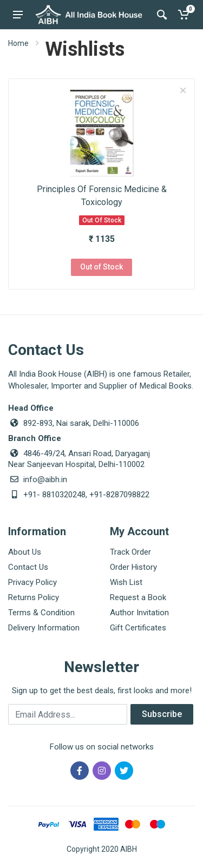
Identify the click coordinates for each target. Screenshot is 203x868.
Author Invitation (139, 613)
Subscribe (162, 714)
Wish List (126, 582)
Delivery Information (44, 628)
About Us (25, 552)
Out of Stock (101, 267)
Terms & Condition (41, 613)
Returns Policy (34, 597)
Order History (133, 567)
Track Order (130, 552)
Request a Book (138, 597)
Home (18, 43)
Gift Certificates (138, 628)
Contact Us (28, 567)
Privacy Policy (32, 582)
